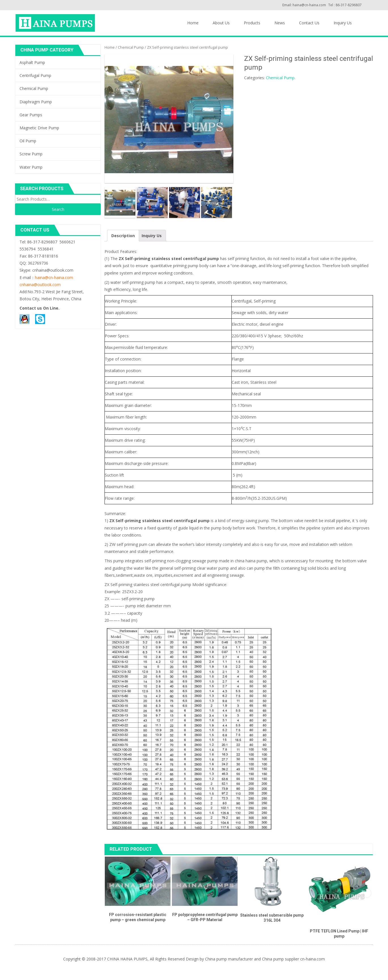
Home (193, 23)
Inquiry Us (343, 23)
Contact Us (309, 23)
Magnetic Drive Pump (39, 128)
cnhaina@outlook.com (40, 285)
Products (252, 23)
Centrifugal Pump (35, 75)
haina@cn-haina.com (54, 277)
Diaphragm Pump (36, 102)
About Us (221, 23)
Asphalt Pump (32, 62)
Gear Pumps (31, 115)
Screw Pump (31, 154)
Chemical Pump (131, 47)
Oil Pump (28, 141)
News (280, 23)
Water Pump (31, 167)
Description (123, 236)
